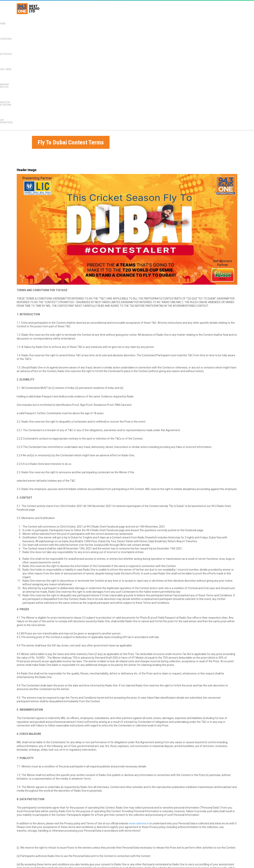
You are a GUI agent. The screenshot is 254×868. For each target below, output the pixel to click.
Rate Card (139, 8)
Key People (118, 8)
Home (79, 8)
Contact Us (88, 866)
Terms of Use (54, 866)
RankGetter (119, 857)
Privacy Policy (71, 866)
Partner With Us (163, 8)
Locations (97, 8)
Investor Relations (194, 8)
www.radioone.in (139, 709)
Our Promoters (223, 8)
